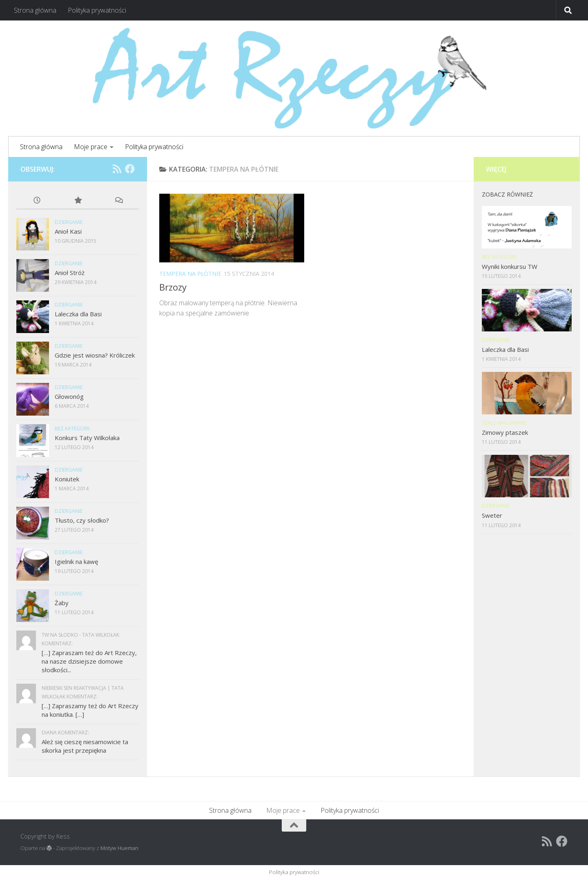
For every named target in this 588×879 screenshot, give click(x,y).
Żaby (62, 603)
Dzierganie (69, 222)
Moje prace (91, 147)
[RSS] (117, 169)
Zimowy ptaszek (505, 432)
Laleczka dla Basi (78, 314)
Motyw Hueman (119, 848)
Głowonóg (69, 396)
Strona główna (35, 10)
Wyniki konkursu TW (510, 266)
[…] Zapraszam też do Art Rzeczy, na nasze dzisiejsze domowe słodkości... (89, 661)
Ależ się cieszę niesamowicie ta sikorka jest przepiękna (85, 746)
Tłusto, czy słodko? (82, 520)
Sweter (492, 515)
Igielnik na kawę (76, 561)
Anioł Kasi (68, 231)
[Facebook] (130, 169)
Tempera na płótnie (190, 274)
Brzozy (173, 287)
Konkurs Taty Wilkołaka (87, 438)
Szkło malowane (504, 423)
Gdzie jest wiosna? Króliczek (95, 355)
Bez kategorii (72, 428)
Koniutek (67, 479)
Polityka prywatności (97, 10)
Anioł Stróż (70, 273)
